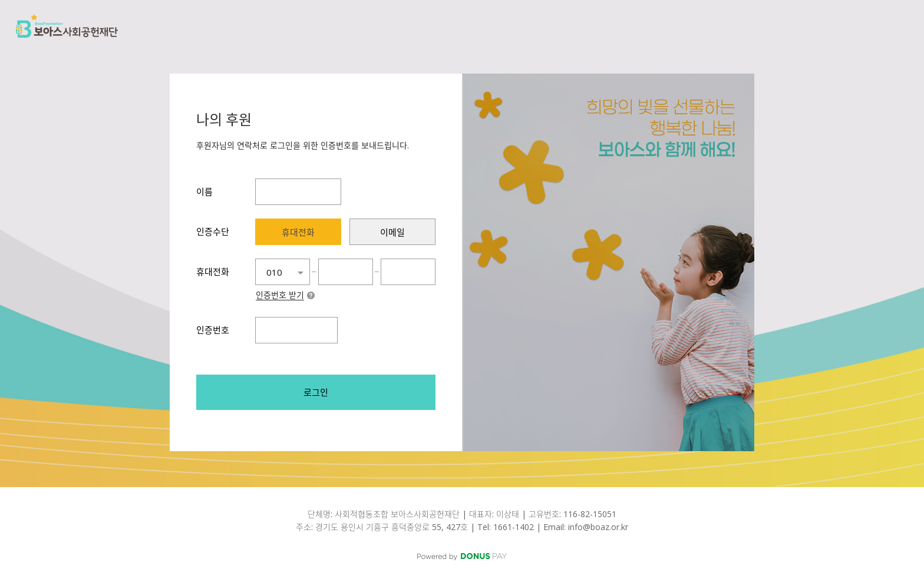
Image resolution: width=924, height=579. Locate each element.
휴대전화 (213, 272)
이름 (204, 191)
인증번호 (213, 330)
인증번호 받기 (280, 296)
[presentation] (298, 232)
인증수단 (213, 231)
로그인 (316, 392)
